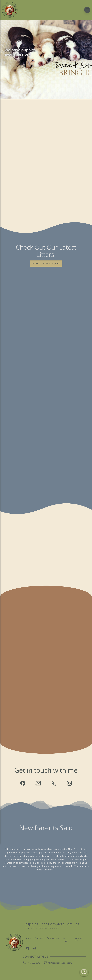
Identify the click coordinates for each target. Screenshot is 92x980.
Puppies (39, 938)
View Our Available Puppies (46, 263)
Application (53, 938)
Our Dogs (65, 939)
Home (28, 938)
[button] (4, 859)
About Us (79, 939)
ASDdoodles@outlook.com (58, 963)
